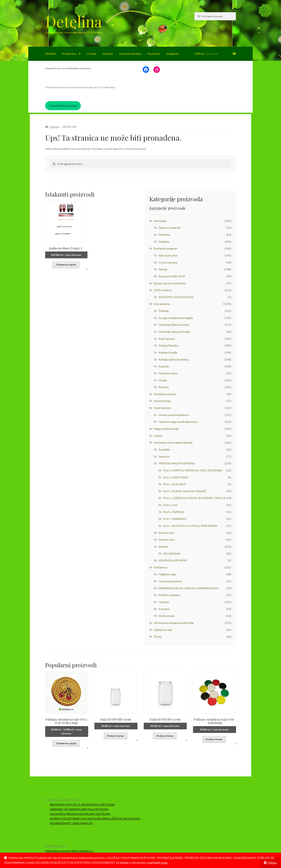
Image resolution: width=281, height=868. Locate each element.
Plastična (164, 235)
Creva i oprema (168, 262)
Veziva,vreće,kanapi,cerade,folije (174, 623)
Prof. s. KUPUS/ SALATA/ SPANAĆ (185, 491)
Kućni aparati (167, 339)
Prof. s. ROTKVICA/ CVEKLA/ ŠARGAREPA (190, 526)
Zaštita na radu (163, 630)
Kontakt (108, 54)
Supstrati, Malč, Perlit (172, 276)
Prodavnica (69, 54)
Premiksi (164, 609)
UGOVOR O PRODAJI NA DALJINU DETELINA (80, 814)
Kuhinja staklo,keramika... (174, 359)
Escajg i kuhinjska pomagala (176, 318)
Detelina (73, 21)
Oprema (164, 602)
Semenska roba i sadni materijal (173, 442)
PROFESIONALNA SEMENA (177, 463)
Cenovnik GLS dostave (63, 106)
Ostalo (163, 380)
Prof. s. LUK (170, 505)
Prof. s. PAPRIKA (174, 512)
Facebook (154, 54)
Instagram (172, 54)
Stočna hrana (166, 616)
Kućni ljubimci (163, 408)
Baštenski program (166, 248)
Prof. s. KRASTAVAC (176, 477)
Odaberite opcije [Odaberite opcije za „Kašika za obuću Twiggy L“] (66, 264)
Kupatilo (164, 366)
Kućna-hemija (162, 401)
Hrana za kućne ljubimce (174, 415)
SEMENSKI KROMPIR (173, 560)
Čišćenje (164, 311)
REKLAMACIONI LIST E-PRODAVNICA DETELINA (82, 804)
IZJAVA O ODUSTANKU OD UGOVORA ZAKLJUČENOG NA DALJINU (95, 818)
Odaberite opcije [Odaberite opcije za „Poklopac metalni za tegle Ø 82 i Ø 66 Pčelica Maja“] (66, 743)
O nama (91, 54)
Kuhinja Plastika (168, 345)
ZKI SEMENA (172, 553)
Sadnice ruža (166, 533)
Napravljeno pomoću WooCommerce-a (69, 851)
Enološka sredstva (165, 394)
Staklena (164, 242)
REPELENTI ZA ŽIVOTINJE (176, 297)
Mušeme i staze (168, 373)
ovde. (164, 863)
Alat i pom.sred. (168, 255)
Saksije (163, 269)
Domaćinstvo (162, 304)
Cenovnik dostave (130, 54)
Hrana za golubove (170, 581)
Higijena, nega (167, 574)
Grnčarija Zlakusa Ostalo (174, 325)
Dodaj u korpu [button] (115, 736)
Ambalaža (160, 221)
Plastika (164, 387)
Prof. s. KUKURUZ (175, 484)
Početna (54, 127)
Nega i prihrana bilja (166, 429)
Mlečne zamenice (169, 595)
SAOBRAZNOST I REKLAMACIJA (71, 823)
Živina (158, 637)
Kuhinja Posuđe (168, 352)
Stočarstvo (161, 567)
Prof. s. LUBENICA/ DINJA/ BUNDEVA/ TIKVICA (194, 498)
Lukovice (164, 456)
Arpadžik (164, 449)
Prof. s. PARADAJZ (175, 519)
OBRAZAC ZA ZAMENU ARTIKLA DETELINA (79, 809)
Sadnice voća (166, 539)
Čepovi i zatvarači (170, 228)
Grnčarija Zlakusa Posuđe (174, 332)
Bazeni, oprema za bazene (170, 283)
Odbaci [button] (272, 863)
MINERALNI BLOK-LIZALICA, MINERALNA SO (189, 588)
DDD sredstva (163, 290)
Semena (163, 546)
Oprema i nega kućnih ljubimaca (178, 422)
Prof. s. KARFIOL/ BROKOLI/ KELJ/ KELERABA (193, 470)
